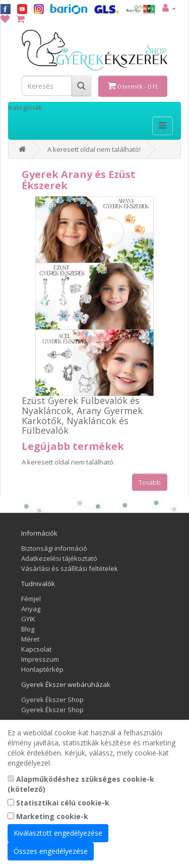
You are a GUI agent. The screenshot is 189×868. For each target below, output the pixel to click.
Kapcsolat (36, 649)
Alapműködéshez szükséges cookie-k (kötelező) (81, 784)
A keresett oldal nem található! (94, 149)
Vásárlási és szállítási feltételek (70, 568)
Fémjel (31, 599)
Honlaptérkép (42, 669)
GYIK (28, 619)
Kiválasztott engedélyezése (58, 833)
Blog (28, 629)
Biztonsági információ (54, 548)
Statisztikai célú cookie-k (58, 803)
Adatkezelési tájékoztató (59, 558)
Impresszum (40, 659)
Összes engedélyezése (51, 851)
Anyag (31, 609)
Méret (30, 639)
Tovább (150, 482)
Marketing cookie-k (48, 816)
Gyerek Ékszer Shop (52, 700)
